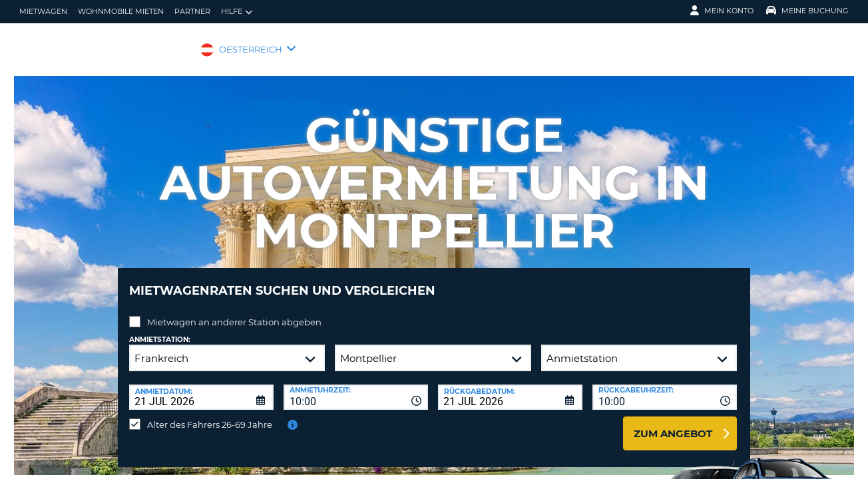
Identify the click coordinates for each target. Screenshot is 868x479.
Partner (192, 11)
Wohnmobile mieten (121, 11)
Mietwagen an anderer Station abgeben (234, 312)
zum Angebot (673, 423)
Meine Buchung (807, 11)
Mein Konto (722, 11)
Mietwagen (43, 11)
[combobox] (356, 387)
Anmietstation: (160, 330)
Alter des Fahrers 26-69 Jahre (210, 414)
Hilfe (237, 12)
